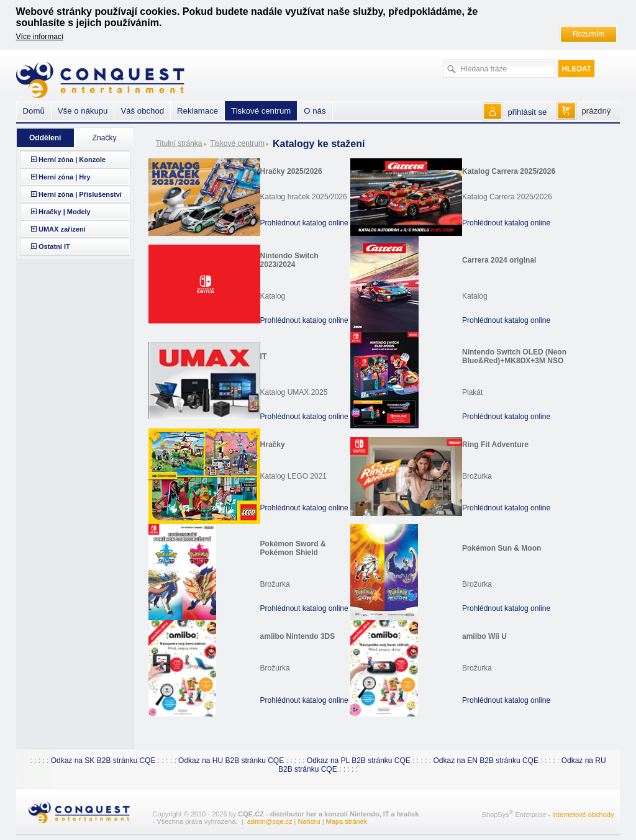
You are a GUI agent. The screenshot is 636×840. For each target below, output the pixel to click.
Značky (105, 138)
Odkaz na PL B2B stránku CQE (359, 761)
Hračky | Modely (65, 212)
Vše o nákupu (83, 111)
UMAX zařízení (62, 229)
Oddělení (45, 138)
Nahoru (309, 821)
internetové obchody (583, 815)
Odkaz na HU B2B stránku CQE (231, 761)
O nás (315, 111)
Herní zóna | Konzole (72, 160)
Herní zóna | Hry (65, 177)
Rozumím (588, 34)
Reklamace (198, 111)
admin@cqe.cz (270, 821)
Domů (34, 111)
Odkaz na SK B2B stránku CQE (103, 761)
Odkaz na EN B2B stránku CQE (486, 761)
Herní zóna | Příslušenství (80, 194)
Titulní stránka (179, 143)
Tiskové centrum (237, 143)
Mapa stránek (347, 821)
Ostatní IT (54, 246)
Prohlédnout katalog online (304, 223)
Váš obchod (142, 111)
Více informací (40, 37)
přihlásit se (527, 112)
